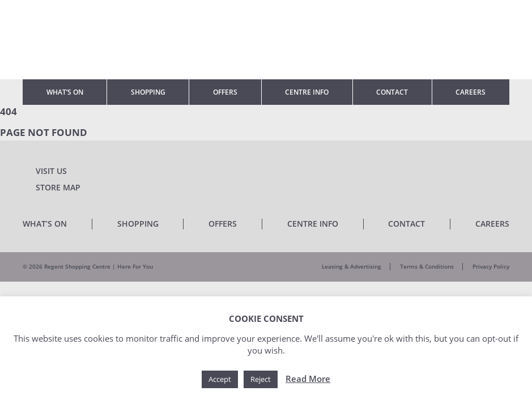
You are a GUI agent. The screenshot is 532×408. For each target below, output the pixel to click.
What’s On (65, 92)
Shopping (148, 92)
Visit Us (51, 171)
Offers (225, 92)
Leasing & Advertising (352, 267)
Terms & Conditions (427, 267)
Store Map (58, 187)
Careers (471, 92)
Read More (308, 379)
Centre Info (307, 92)
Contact (392, 92)
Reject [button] (261, 379)
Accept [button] (220, 379)
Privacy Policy (491, 267)
